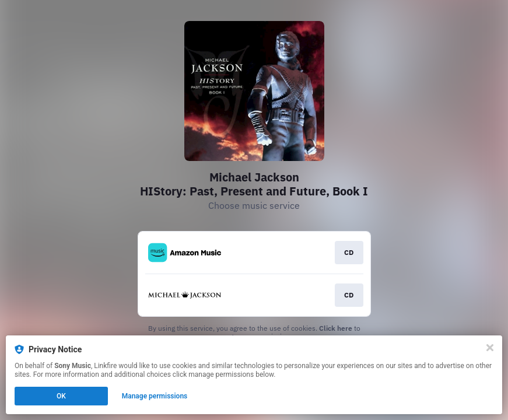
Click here (336, 328)
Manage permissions (155, 396)
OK (61, 396)
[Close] (490, 348)
